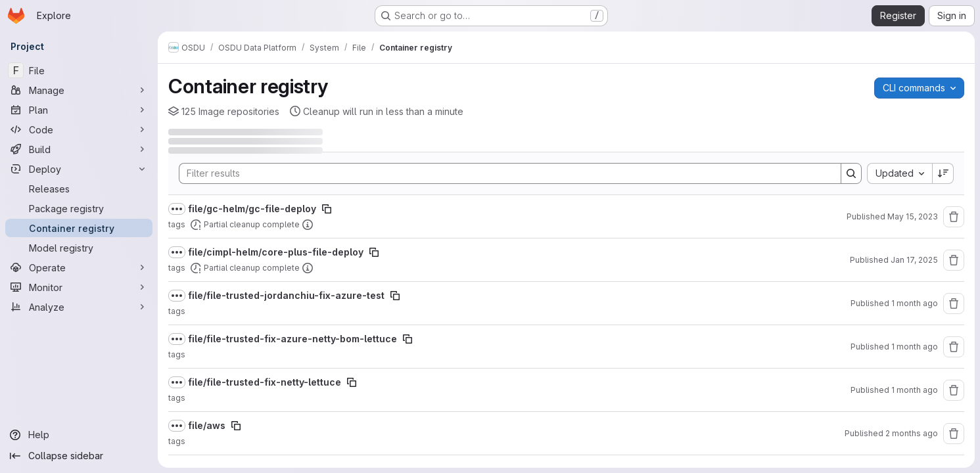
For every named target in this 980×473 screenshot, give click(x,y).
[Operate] (79, 267)
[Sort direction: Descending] (943, 173)
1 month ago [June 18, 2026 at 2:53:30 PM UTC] (915, 390)
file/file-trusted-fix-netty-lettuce (265, 382)
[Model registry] (79, 248)
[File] (79, 70)
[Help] (79, 435)
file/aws (207, 425)
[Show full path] (177, 209)
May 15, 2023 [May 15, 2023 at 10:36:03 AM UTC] (913, 216)
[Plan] (79, 110)
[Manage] (79, 90)
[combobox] (899, 173)
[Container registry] (79, 228)
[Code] (79, 129)
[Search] (503, 173)
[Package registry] (79, 208)
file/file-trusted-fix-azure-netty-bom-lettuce (292, 339)
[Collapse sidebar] (79, 456)
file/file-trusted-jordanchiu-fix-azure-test (286, 295)
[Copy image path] (327, 209)
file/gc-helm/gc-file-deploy (252, 209)
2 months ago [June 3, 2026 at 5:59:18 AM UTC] (912, 433)
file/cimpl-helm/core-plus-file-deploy (276, 252)
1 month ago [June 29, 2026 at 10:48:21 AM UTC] (915, 347)
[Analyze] (79, 307)
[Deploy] (79, 169)
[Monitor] (79, 287)
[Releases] (79, 189)
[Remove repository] (954, 217)
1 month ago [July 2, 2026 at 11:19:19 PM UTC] (915, 303)
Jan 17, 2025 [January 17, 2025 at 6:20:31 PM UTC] (914, 260)
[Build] (79, 149)
